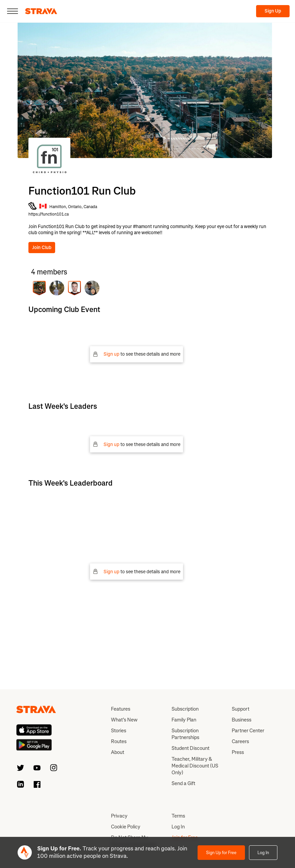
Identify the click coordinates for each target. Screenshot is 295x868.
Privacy (119, 816)
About (118, 752)
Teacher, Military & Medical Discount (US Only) (195, 766)
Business (242, 720)
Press (238, 752)
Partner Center (248, 731)
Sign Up (273, 11)
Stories (119, 731)
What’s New (124, 720)
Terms (178, 816)
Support (241, 709)
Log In (263, 853)
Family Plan (184, 720)
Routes (119, 741)
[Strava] (41, 11)
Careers (240, 741)
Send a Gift (183, 783)
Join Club (42, 248)
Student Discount (190, 748)
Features (121, 709)
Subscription (185, 709)
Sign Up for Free (221, 853)
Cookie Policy (126, 827)
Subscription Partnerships (185, 734)
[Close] (13, 11)
